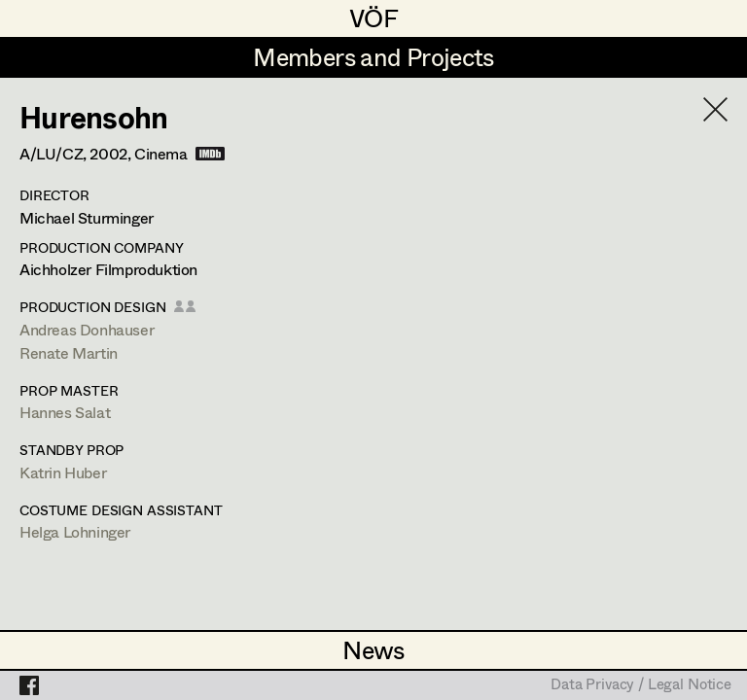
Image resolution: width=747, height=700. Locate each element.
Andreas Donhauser (87, 329)
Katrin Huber (63, 472)
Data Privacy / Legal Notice (641, 685)
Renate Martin (69, 352)
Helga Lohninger (75, 531)
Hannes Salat (65, 412)
